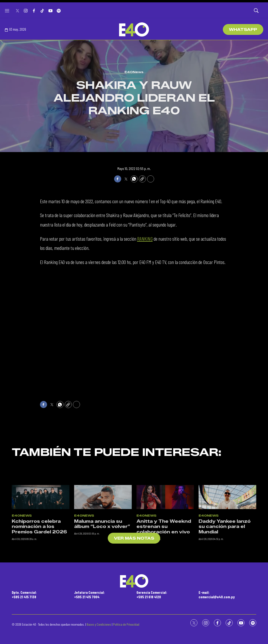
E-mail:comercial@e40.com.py (217, 594)
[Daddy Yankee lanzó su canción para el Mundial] (227, 536)
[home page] (134, 29)
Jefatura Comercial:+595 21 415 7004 (89, 594)
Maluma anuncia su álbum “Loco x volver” (102, 563)
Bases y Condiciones (99, 624)
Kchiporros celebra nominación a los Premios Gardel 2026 (39, 566)
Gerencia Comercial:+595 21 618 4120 (152, 594)
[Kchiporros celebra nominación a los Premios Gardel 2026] (41, 536)
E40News (134, 72)
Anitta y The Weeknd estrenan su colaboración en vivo (164, 566)
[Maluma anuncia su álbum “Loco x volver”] (103, 536)
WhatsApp (243, 30)
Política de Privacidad (126, 624)
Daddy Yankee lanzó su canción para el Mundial (225, 566)
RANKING (145, 239)
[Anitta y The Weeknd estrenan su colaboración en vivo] (165, 536)
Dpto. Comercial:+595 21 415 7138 (24, 594)
